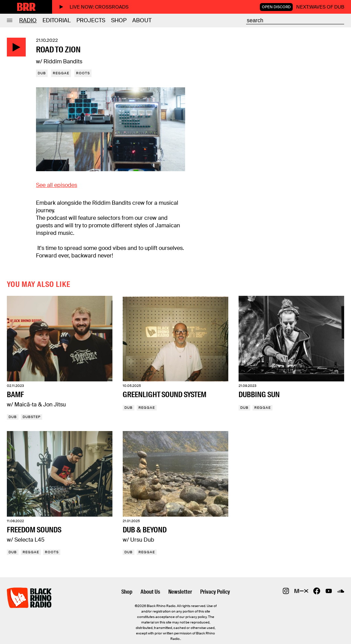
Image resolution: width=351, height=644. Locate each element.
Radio (28, 20)
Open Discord (276, 7)
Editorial (57, 20)
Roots (83, 73)
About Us (150, 592)
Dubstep (32, 417)
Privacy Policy (215, 592)
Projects (91, 20)
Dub (42, 73)
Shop (119, 20)
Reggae (61, 73)
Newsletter (180, 592)
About (142, 20)
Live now (94, 7)
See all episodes (57, 185)
